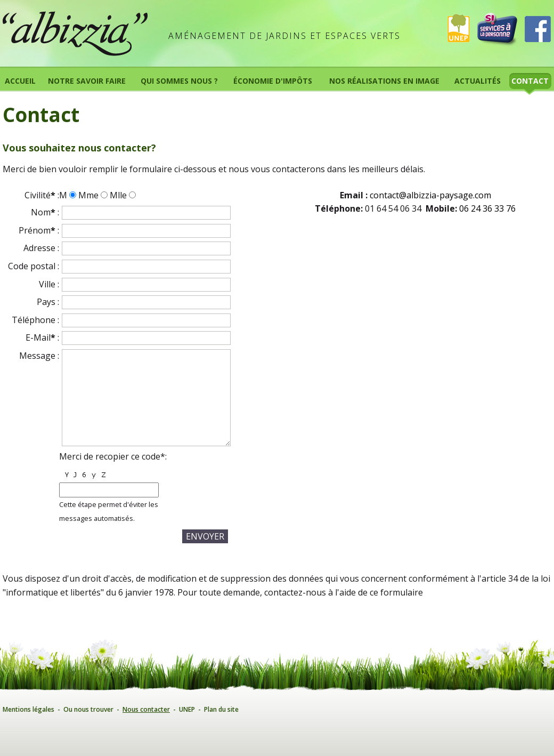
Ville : (49, 284)
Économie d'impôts (273, 81)
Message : (39, 356)
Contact (530, 81)
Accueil (20, 81)
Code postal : (34, 266)
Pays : (48, 302)
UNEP (187, 709)
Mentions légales (28, 709)
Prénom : (39, 230)
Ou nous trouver (88, 709)
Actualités (478, 81)
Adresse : (41, 248)
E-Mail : (42, 337)
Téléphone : (35, 320)
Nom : (45, 212)
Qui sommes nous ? (179, 81)
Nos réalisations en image (384, 81)
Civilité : (42, 195)
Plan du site (221, 709)
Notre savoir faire (87, 81)
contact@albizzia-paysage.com (430, 195)
